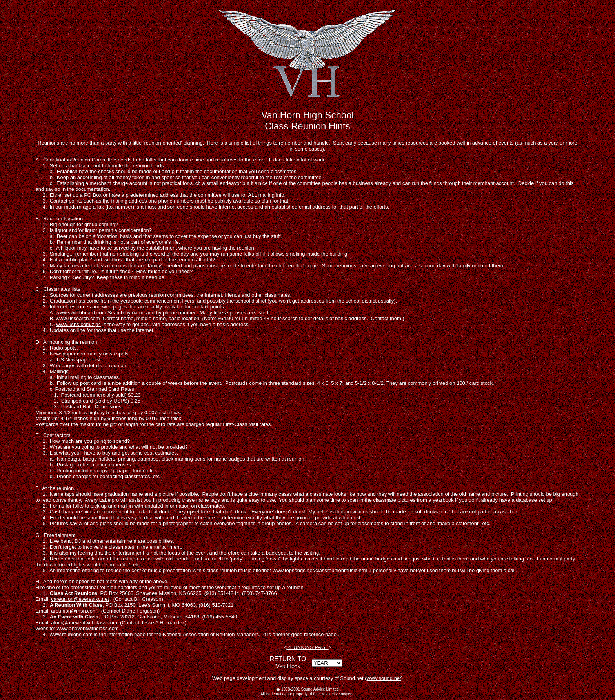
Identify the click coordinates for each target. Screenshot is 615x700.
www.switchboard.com (81, 313)
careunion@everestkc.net (80, 599)
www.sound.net (384, 678)
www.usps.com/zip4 (78, 324)
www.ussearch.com (78, 318)
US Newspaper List (79, 360)
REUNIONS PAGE (307, 647)
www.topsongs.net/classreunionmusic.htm (320, 570)
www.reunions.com (71, 634)
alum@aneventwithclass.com (84, 623)
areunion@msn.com (74, 611)
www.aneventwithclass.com (88, 628)
